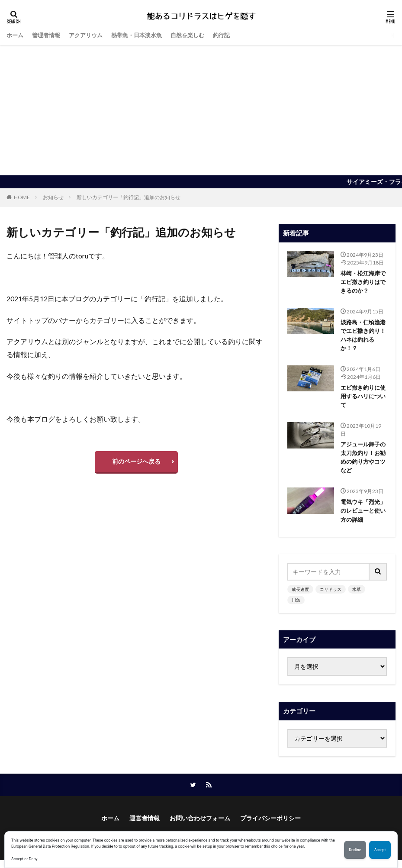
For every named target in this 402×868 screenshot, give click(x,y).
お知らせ (53, 197)
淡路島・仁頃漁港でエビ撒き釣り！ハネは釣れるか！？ (362, 337)
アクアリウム (90, 35)
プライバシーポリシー (270, 826)
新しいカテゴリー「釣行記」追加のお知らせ (129, 197)
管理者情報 (48, 35)
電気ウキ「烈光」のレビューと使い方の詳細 (362, 517)
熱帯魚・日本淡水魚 (145, 35)
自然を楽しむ (199, 35)
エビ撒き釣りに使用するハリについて (362, 400)
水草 (357, 596)
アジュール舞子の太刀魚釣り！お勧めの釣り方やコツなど (362, 462)
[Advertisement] (201, 110)
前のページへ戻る (136, 461)
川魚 (296, 607)
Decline (350, 850)
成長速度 (300, 596)
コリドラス (331, 596)
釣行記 (235, 35)
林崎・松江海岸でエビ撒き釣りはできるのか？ (362, 282)
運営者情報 (145, 826)
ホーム (16, 35)
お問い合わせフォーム (200, 826)
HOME (22, 197)
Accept (378, 850)
